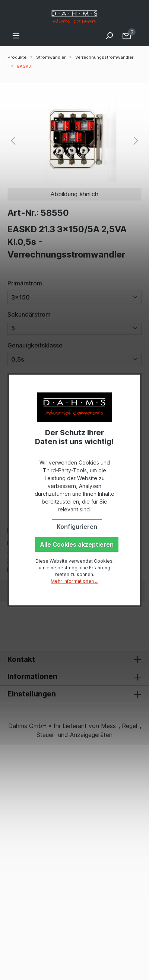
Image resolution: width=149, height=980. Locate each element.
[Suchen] (109, 35)
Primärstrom (25, 283)
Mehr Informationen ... (74, 581)
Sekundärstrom (29, 314)
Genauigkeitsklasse (35, 345)
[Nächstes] (136, 140)
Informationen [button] (74, 677)
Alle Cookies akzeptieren (77, 544)
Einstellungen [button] (74, 694)
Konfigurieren (77, 527)
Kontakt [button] (74, 660)
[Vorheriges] (13, 140)
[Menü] (16, 35)
